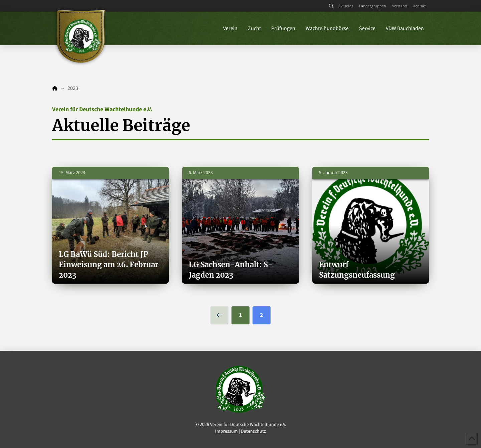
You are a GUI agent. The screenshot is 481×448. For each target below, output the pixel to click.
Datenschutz (253, 431)
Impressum (226, 431)
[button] (331, 6)
